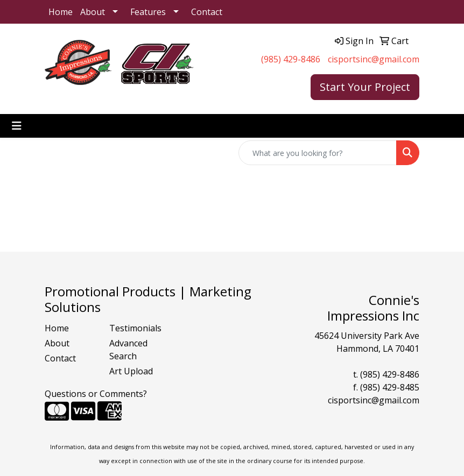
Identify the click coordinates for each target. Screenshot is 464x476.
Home (61, 12)
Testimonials (135, 328)
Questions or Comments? (96, 394)
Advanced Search (128, 350)
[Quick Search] (318, 153)
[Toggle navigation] (17, 126)
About (93, 12)
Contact (207, 12)
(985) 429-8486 (291, 59)
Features (148, 12)
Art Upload (131, 371)
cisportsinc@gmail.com (374, 59)
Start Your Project (365, 87)
